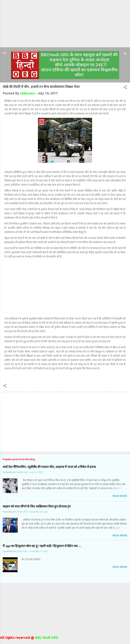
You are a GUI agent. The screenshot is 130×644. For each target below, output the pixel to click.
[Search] (125, 54)
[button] (125, 88)
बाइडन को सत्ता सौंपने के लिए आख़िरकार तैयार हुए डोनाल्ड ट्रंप (37, 507)
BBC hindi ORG (46, 637)
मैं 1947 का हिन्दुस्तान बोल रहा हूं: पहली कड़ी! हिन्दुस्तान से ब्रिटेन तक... (42, 546)
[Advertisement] (65, 24)
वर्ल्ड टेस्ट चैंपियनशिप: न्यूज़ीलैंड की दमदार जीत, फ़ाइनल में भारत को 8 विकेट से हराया (49, 467)
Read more (120, 496)
